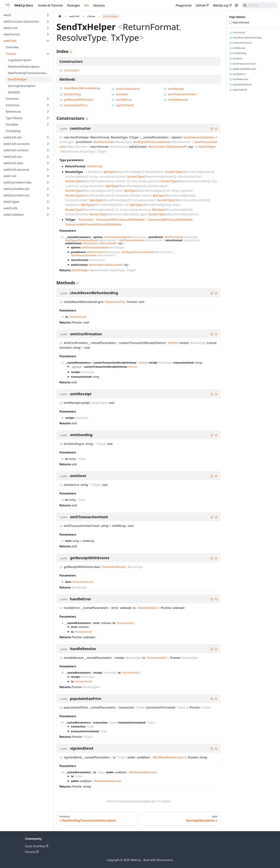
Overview (12, 47)
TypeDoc (166, 801)
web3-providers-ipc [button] (17, 189)
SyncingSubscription (22, 86)
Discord (32, 852)
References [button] (13, 112)
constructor (69, 70)
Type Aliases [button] (14, 118)
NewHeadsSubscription (24, 67)
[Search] (259, 5)
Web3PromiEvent (104, 142)
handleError (122, 100)
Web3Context (157, 147)
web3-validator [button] (14, 215)
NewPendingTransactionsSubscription (30, 73)
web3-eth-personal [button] (16, 170)
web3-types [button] (11, 202)
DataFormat (94, 166)
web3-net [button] (10, 176)
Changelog (13, 131)
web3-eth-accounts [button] (17, 144)
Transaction (86, 220)
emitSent (120, 94)
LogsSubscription (20, 60)
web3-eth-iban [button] (13, 163)
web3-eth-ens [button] (13, 157)
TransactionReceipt (113, 567)
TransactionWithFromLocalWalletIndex (120, 220)
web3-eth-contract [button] (16, 150)
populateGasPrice (73, 105)
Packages (74, 5)
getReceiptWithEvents (76, 100)
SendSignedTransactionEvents (152, 142)
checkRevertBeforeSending (80, 88)
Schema (173, 343)
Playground (184, 5)
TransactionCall (115, 302)
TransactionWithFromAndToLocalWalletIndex (93, 224)
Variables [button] (12, 124)
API (87, 5)
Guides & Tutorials (50, 5)
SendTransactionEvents (132, 240)
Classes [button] (11, 54)
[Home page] (60, 16)
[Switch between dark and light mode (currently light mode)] (236, 5)
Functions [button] (12, 99)
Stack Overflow (37, 846)
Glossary (99, 5)
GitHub (202, 5)
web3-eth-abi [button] (12, 137)
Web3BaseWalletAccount (168, 757)
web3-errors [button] (12, 34)
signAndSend (123, 105)
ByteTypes (110, 172)
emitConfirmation (126, 89)
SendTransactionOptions (199, 137)
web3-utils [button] (11, 208)
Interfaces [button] (13, 105)
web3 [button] (7, 15)
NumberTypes (174, 172)
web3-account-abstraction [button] (21, 21)
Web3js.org (222, 5)
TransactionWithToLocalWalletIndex (170, 220)
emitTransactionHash (180, 94)
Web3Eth (14, 92)
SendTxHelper (17, 79)
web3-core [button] (11, 28)
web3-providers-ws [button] (16, 195)
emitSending (70, 94)
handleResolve (176, 100)
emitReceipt (174, 89)
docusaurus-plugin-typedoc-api (138, 801)
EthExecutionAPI (177, 147)
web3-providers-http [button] (17, 182)
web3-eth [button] (10, 41)
